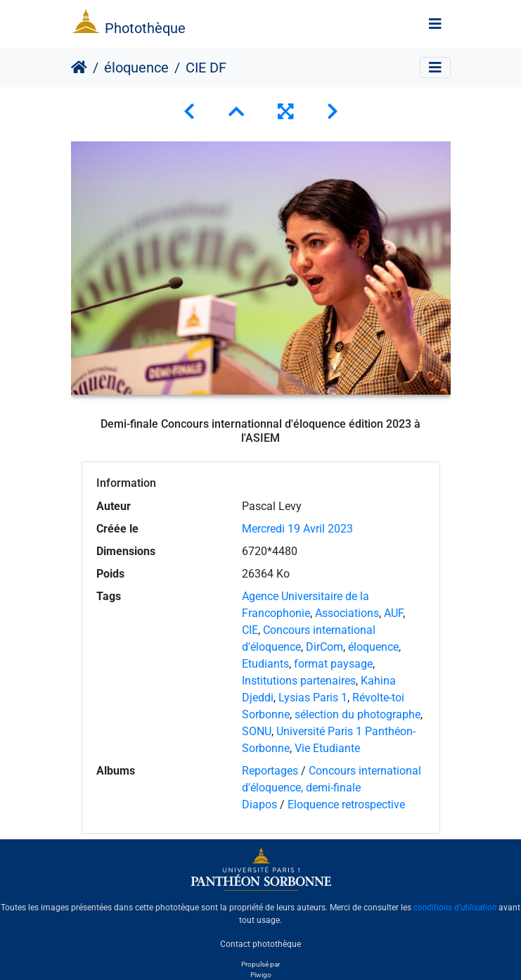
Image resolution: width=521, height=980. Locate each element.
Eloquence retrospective (346, 804)
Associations (347, 613)
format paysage (333, 664)
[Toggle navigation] (435, 24)
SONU (257, 731)
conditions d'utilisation (455, 908)
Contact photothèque (260, 944)
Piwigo (261, 975)
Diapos (261, 804)
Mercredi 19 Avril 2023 (297, 529)
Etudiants (265, 664)
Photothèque (145, 28)
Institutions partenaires (299, 681)
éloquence (136, 68)
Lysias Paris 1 (313, 698)
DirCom (324, 647)
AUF (393, 613)
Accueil (79, 68)
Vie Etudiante (327, 748)
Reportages (270, 771)
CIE (250, 630)
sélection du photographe (358, 714)
